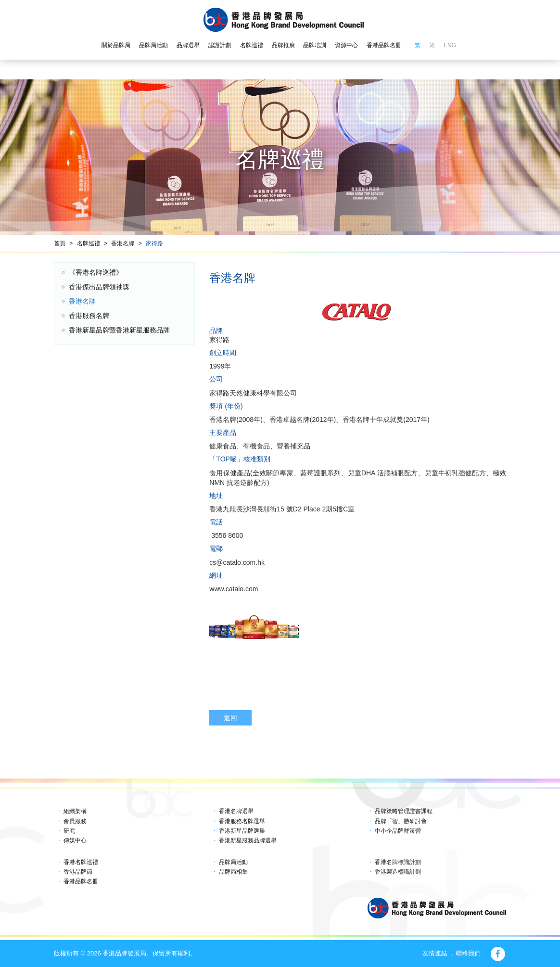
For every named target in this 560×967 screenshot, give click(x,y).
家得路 (154, 243)
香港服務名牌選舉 (242, 821)
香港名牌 (123, 243)
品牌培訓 (315, 45)
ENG (450, 45)
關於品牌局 (116, 45)
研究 (69, 831)
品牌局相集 (233, 872)
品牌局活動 (153, 45)
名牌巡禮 (252, 45)
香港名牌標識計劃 (398, 862)
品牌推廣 (283, 45)
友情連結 (435, 953)
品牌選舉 (188, 45)
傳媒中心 (75, 840)
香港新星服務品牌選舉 (248, 840)
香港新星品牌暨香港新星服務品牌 (119, 330)
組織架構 (75, 811)
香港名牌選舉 (236, 811)
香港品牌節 (78, 872)
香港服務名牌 (89, 316)
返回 (230, 718)
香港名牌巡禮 (81, 862)
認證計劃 (220, 45)
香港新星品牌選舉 (242, 831)
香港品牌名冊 (384, 45)
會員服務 (75, 821)
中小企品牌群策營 (398, 831)
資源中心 (346, 45)
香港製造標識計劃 (398, 872)
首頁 (60, 243)
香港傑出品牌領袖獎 (99, 287)
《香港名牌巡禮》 (96, 272)
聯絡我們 (468, 953)
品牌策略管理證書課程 (404, 811)
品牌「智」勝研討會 (401, 821)
